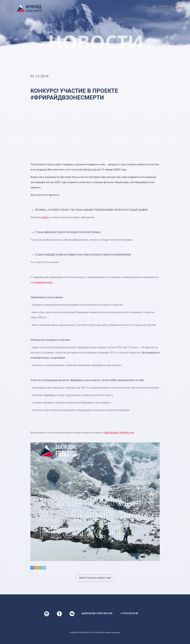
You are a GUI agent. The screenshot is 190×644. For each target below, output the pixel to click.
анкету (45, 217)
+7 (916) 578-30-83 (129, 613)
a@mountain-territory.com (119, 432)
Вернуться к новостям (95, 578)
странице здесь (43, 282)
